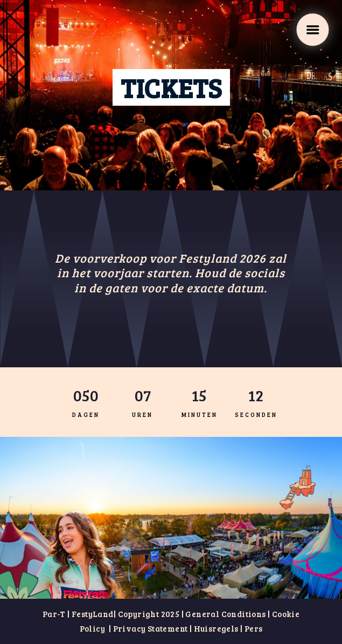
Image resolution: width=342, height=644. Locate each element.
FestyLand (93, 614)
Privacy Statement (151, 628)
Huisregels (216, 628)
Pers (252, 628)
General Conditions (225, 614)
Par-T (54, 614)
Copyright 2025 (149, 614)
